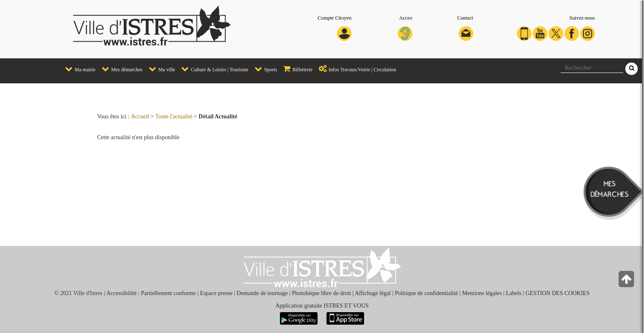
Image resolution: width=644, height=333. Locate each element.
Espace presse (216, 293)
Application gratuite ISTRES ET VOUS (322, 306)
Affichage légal (373, 293)
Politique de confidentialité (427, 293)
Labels (513, 293)
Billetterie (296, 69)
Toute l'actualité (174, 116)
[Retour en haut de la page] (627, 281)
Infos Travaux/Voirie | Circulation (355, 69)
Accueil (140, 116)
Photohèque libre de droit (322, 293)
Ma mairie (78, 69)
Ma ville (160, 69)
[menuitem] (77, 69)
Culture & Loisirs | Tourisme (213, 69)
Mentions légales (482, 293)
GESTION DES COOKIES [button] (558, 293)
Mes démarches (120, 69)
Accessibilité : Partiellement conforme (151, 293)
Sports (264, 69)
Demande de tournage (262, 293)
